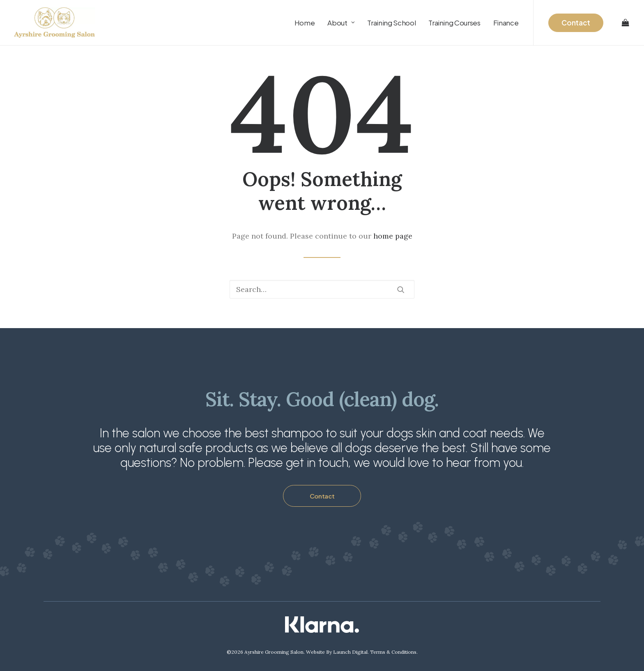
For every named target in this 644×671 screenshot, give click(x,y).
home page (393, 236)
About (341, 23)
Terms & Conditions (393, 652)
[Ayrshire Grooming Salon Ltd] (54, 23)
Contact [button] (322, 496)
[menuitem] (305, 23)
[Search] (322, 289)
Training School (391, 23)
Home (305, 23)
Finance (506, 23)
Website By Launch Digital (337, 652)
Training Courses (454, 23)
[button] (401, 290)
